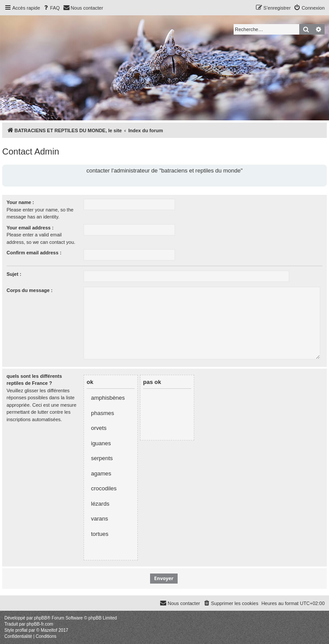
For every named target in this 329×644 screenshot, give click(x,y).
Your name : (20, 202)
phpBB (41, 618)
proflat (21, 630)
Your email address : (30, 228)
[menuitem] (51, 8)
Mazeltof (49, 630)
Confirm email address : (34, 253)
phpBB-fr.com (40, 624)
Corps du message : (30, 290)
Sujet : (14, 274)
